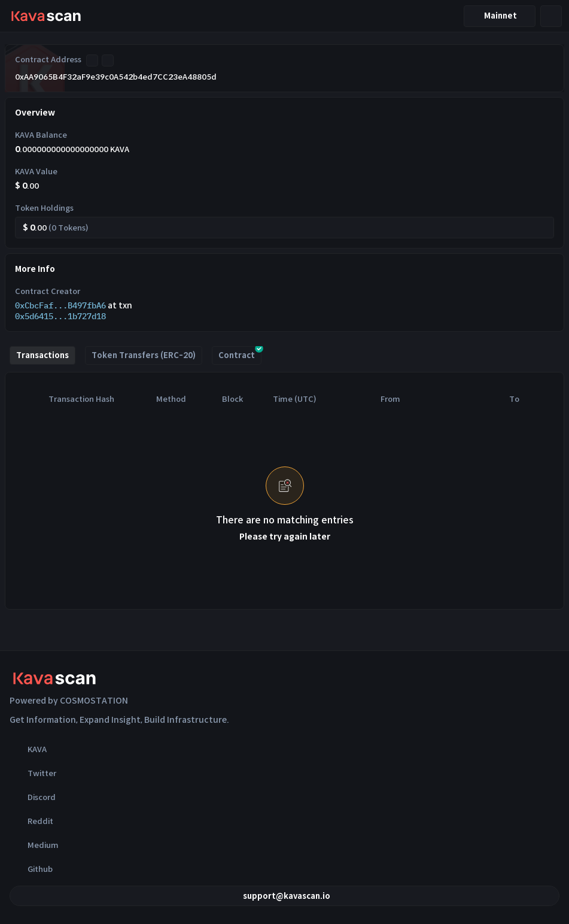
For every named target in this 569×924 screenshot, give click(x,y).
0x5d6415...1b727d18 (60, 316)
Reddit (31, 821)
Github (31, 869)
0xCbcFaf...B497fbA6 (60, 305)
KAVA (28, 749)
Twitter (33, 773)
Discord (33, 797)
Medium (34, 845)
